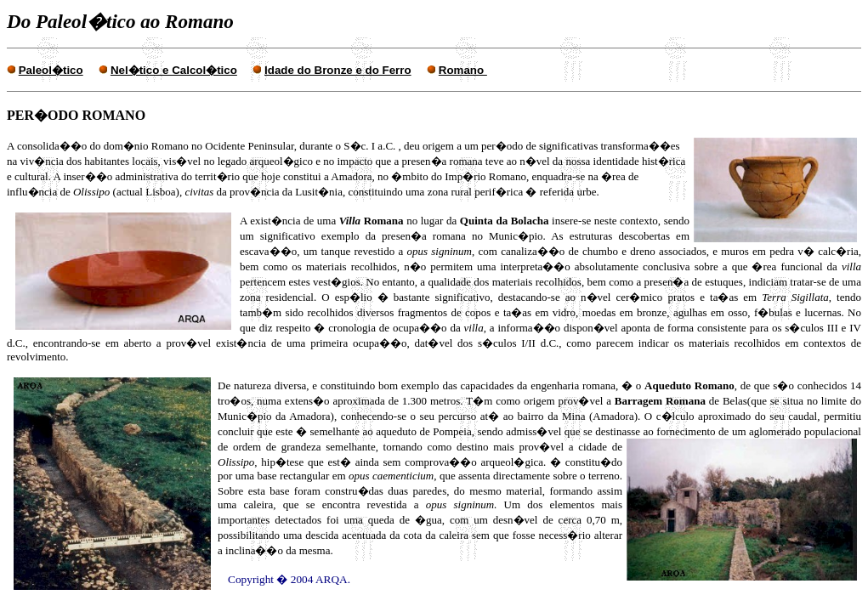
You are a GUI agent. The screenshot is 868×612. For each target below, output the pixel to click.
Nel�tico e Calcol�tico (174, 70)
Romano (463, 70)
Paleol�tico (51, 70)
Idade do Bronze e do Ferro (338, 70)
